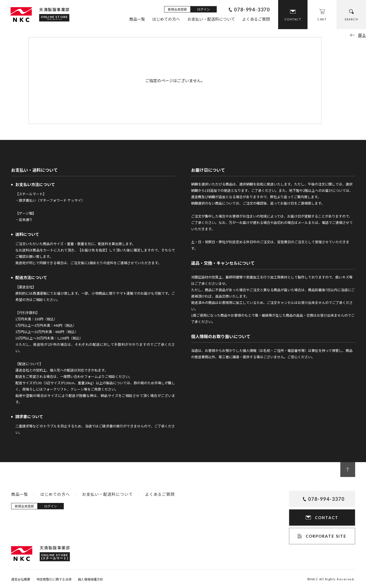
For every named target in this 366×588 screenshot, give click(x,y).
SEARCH (351, 19)
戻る (362, 35)
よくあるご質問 (256, 19)
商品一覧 (137, 19)
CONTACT (293, 19)
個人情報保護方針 (91, 579)
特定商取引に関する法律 (54, 579)
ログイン (204, 9)
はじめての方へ (166, 19)
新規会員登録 (177, 9)
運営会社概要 (21, 579)
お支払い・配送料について (211, 19)
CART (322, 19)
